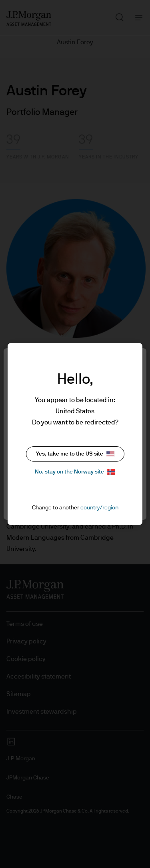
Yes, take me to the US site (75, 454)
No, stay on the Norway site (75, 472)
